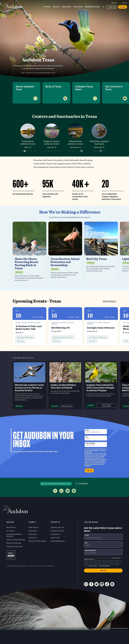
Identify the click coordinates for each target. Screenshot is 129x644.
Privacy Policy (94, 464)
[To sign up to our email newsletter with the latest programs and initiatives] (96, 432)
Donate (123, 7)
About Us (56, 7)
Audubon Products (57, 531)
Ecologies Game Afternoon (101, 326)
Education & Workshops (25, 337)
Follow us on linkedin (74, 491)
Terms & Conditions (105, 566)
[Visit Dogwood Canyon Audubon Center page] (52, 137)
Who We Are (11, 527)
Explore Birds (66, 7)
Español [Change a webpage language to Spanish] (125, 3)
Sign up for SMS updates (37, 541)
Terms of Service (88, 559)
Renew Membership (58, 541)
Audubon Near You (58, 527)
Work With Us (34, 527)
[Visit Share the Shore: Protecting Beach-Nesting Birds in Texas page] (29, 254)
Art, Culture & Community (98, 337)
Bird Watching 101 (65, 326)
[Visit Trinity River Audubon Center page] (28, 137)
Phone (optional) (90, 443)
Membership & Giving (92, 7)
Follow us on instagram (61, 491)
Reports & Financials (14, 543)
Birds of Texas (53, 86)
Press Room (33, 534)
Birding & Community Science (63, 337)
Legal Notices (32, 566)
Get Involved (78, 7)
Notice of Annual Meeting (16, 540)
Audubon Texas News (84, 88)
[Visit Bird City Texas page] (101, 254)
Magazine (114, 3)
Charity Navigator (11, 555)
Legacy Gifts (55, 538)
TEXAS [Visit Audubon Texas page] (20, 406)
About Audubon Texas (25, 88)
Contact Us (33, 538)
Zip (87, 437)
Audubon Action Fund (14, 547)
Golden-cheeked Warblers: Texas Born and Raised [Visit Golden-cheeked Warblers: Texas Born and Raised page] (65, 385)
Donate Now (55, 534)
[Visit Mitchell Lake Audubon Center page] (75, 137)
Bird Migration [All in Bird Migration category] (67, 406)
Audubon (12, 5)
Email (87, 430)
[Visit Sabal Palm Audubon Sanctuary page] (99, 137)
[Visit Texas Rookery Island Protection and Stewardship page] (65, 254)
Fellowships (33, 531)
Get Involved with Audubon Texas (57, 484)
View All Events (109, 301)
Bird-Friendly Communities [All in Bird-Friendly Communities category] (107, 405)
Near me (112, 7)
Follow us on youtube (68, 491)
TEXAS (20, 272)
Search (104, 6)
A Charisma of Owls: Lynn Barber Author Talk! (29, 326)
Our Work (47, 7)
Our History (11, 531)
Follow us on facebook (55, 491)
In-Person (21, 341)
